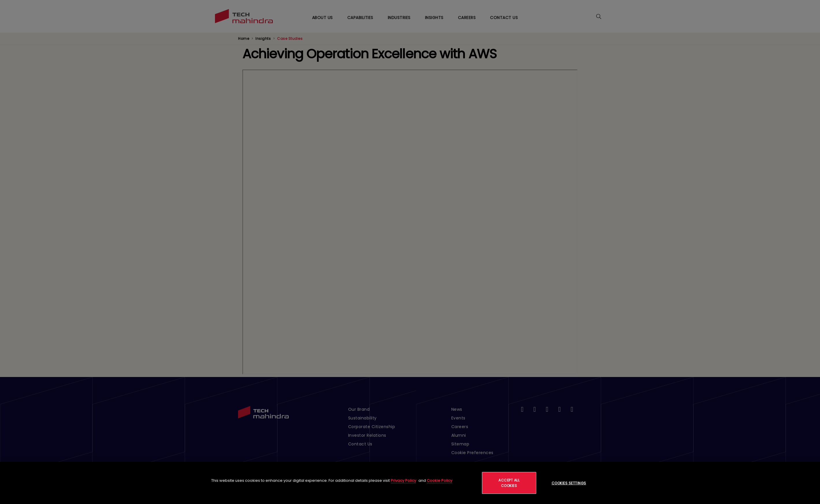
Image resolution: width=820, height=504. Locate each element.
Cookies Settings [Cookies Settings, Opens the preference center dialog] (569, 483)
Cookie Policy (439, 480)
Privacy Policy (403, 480)
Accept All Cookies (509, 483)
